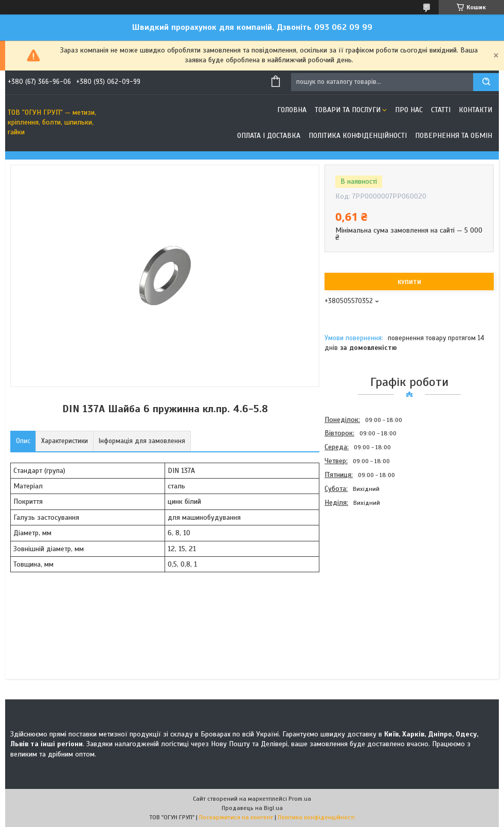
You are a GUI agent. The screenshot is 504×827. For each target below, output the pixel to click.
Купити (409, 282)
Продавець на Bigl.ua (252, 808)
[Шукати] (486, 82)
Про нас (409, 110)
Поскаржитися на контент (236, 817)
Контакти (475, 110)
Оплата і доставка (269, 136)
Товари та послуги (348, 110)
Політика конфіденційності (358, 136)
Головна (292, 110)
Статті (441, 110)
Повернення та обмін (454, 136)
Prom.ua (300, 799)
